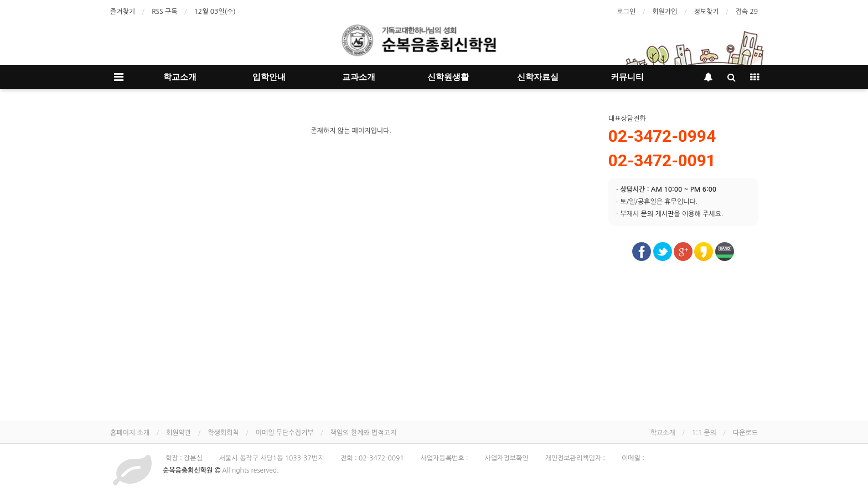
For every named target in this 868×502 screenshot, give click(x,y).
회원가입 (665, 12)
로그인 (626, 12)
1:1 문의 (704, 433)
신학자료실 (538, 77)
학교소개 (180, 77)
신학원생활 (448, 77)
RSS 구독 (164, 12)
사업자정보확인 (507, 458)
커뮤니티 (627, 77)
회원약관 (179, 433)
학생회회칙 (223, 433)
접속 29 (747, 12)
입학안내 (269, 77)
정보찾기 (706, 12)
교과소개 (359, 77)
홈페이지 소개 (130, 433)
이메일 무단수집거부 (285, 433)
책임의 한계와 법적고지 (363, 433)
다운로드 (745, 433)
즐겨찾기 (123, 12)
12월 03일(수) (215, 12)
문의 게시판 (657, 214)
